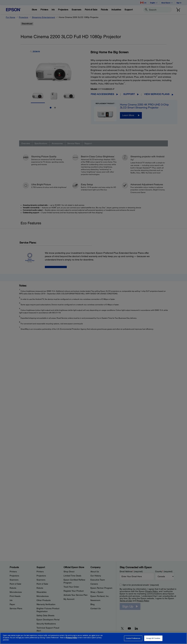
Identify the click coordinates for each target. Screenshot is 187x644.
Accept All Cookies (153, 638)
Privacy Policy (72, 638)
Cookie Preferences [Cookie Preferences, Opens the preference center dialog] (133, 638)
